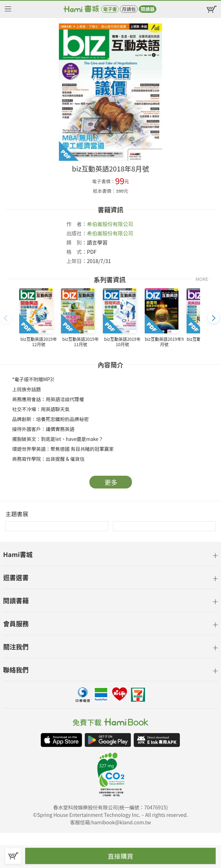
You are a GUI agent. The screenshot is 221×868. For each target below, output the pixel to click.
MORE (202, 279)
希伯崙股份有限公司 (110, 224)
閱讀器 (147, 9)
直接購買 (121, 856)
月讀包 (129, 9)
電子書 (110, 9)
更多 (111, 482)
